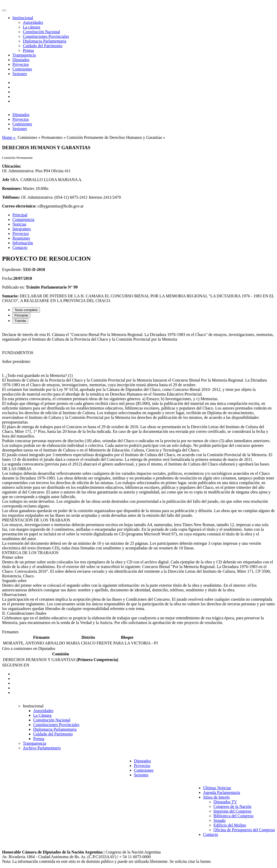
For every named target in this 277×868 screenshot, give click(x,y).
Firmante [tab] (21, 315)
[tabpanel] (138, 479)
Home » (9, 137)
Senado (220, 820)
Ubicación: (12, 166)
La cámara (31, 27)
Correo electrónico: (19, 206)
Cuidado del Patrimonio (43, 46)
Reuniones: (12, 188)
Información (23, 243)
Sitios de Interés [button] (216, 797)
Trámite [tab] (20, 321)
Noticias (19, 224)
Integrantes (22, 229)
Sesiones (20, 74)
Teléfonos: (11, 197)
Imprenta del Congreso (233, 811)
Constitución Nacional (41, 32)
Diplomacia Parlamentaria (44, 41)
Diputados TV (225, 802)
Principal (20, 215)
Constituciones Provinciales (46, 36)
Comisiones (22, 69)
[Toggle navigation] (4, 10)
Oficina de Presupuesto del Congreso (244, 830)
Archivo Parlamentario (42, 748)
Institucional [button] (23, 18)
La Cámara (42, 715)
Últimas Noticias (217, 788)
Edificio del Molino (230, 825)
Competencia (23, 220)
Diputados (21, 60)
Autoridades (33, 22)
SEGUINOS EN (16, 665)
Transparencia (24, 55)
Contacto (20, 248)
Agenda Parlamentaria (222, 792)
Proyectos (21, 64)
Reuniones (21, 238)
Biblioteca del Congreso (234, 816)
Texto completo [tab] (26, 310)
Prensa (28, 50)
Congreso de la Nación (232, 806)
